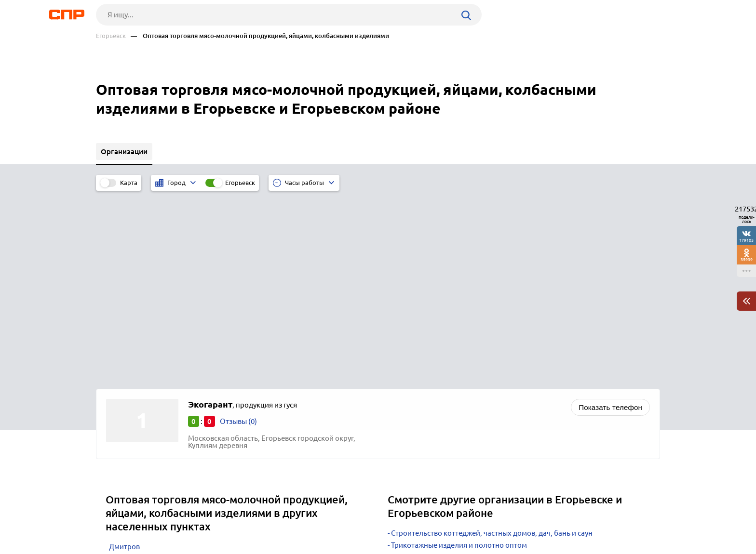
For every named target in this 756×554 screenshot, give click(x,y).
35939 (747, 259)
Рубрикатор (114, 518)
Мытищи (124, 405)
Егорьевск (111, 36)
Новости (174, 518)
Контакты (312, 518)
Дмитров (124, 357)
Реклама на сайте (242, 518)
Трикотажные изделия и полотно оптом (459, 355)
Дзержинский (132, 369)
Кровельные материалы (432, 379)
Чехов (119, 381)
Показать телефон (610, 218)
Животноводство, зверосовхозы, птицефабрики (473, 391)
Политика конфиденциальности (225, 546)
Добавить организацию (617, 518)
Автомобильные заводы (432, 367)
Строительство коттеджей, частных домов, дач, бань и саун (492, 343)
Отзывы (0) (238, 231)
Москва (122, 393)
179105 (746, 240)
